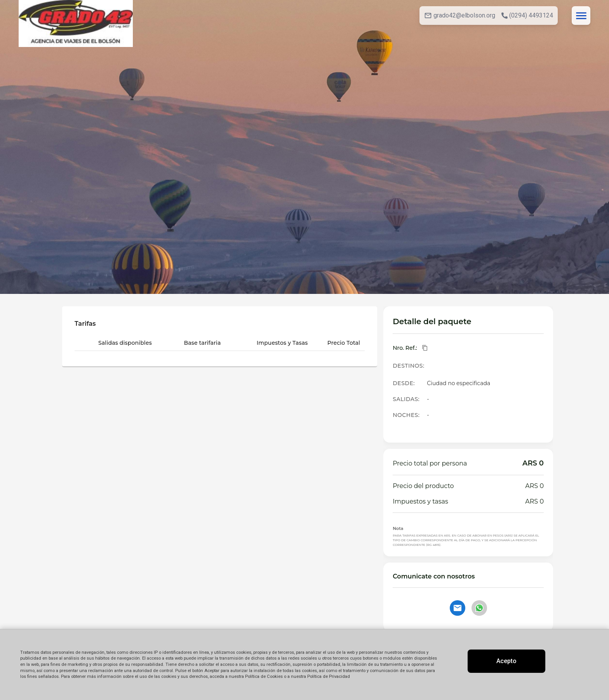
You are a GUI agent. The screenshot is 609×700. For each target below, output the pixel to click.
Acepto (506, 661)
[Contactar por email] (458, 608)
